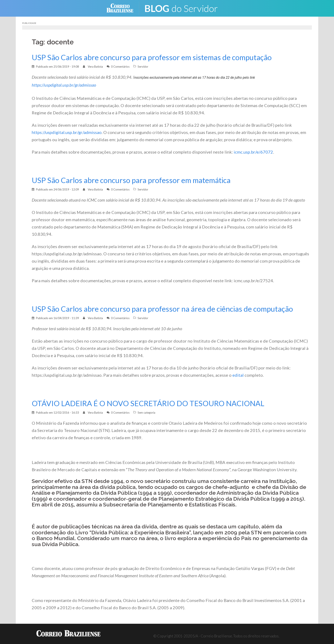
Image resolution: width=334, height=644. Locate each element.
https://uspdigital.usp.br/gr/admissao (64, 85)
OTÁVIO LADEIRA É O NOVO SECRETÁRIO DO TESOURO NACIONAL (150, 403)
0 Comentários (120, 67)
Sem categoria (146, 413)
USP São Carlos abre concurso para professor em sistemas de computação (155, 57)
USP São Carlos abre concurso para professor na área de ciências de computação (165, 309)
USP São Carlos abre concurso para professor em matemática (134, 180)
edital (238, 375)
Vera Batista (95, 67)
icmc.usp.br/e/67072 (253, 152)
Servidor (143, 67)
